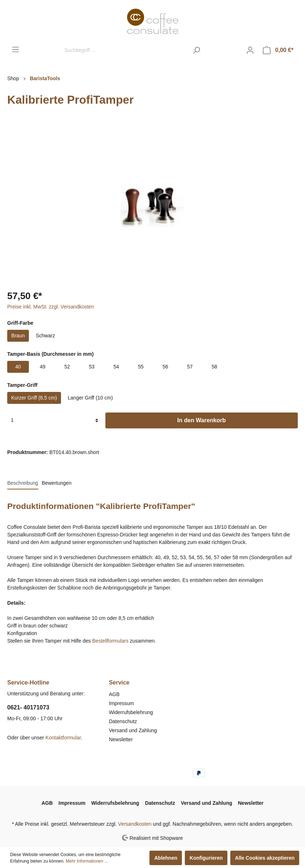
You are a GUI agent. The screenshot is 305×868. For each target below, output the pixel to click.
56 (165, 367)
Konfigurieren (206, 858)
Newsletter (121, 739)
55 (141, 367)
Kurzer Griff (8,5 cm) (34, 398)
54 (116, 367)
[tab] (23, 483)
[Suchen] (197, 50)
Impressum (121, 703)
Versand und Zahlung (133, 730)
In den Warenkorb (202, 420)
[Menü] (16, 49)
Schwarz (45, 336)
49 (43, 367)
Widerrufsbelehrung (131, 712)
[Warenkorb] (278, 50)
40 (18, 367)
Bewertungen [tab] (57, 483)
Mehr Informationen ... (87, 861)
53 (92, 367)
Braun (18, 336)
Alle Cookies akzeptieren (265, 858)
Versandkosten (135, 824)
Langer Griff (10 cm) (90, 398)
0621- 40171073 (28, 707)
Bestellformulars (110, 641)
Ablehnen (166, 858)
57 (190, 367)
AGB (114, 694)
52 (67, 367)
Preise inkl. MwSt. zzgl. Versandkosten (51, 307)
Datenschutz (123, 721)
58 (214, 367)
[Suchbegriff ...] (125, 50)
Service (119, 683)
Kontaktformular (63, 738)
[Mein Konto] (250, 50)
